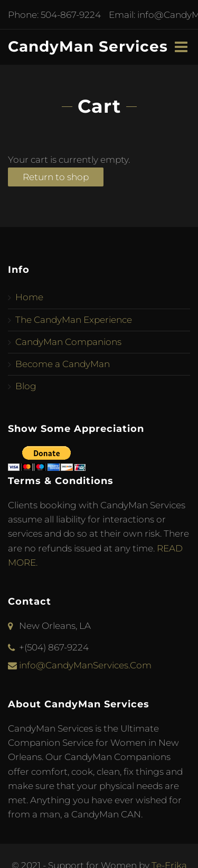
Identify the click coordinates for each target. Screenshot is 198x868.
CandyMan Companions (68, 342)
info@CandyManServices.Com (85, 665)
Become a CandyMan (63, 364)
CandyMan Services (88, 46)
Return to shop (56, 177)
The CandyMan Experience (74, 320)
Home (29, 297)
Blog (26, 386)
